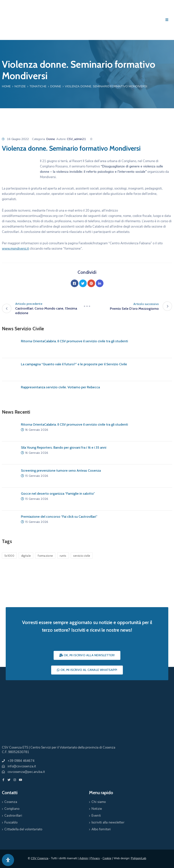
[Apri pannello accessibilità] (8, 860)
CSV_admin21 (76, 139)
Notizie (20, 86)
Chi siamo (99, 802)
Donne (56, 86)
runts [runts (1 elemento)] (63, 556)
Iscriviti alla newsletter (108, 822)
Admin (84, 858)
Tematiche (38, 86)
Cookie (107, 858)
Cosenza (11, 802)
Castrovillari (13, 816)
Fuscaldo (11, 822)
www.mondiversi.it (15, 249)
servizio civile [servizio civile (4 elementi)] (82, 556)
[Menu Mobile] (167, 20)
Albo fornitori (101, 829)
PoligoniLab (139, 858)
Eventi (96, 816)
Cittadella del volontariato (23, 829)
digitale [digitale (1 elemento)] (26, 556)
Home (6, 86)
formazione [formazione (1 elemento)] (45, 556)
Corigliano (12, 809)
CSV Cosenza (40, 858)
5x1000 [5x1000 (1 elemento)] (9, 556)
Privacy (95, 858)
